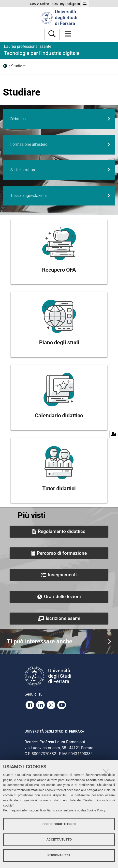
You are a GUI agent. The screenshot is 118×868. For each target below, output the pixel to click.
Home (5, 67)
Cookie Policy (96, 810)
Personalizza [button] (59, 855)
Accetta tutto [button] (59, 839)
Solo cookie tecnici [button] (59, 824)
